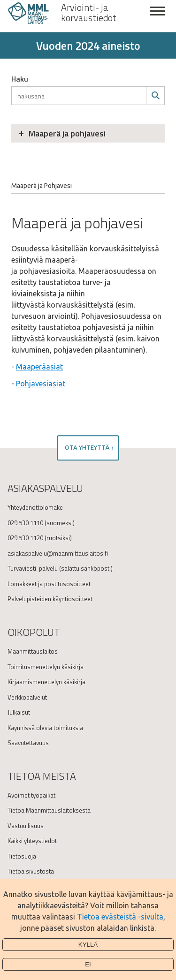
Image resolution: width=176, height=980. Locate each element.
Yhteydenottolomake (35, 507)
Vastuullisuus (26, 826)
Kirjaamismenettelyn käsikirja (46, 682)
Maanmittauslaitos (33, 651)
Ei (88, 964)
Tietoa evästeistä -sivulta (120, 917)
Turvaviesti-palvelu (33, 568)
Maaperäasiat (39, 367)
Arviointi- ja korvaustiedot (89, 13)
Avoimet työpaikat (31, 795)
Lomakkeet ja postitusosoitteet (49, 584)
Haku (20, 79)
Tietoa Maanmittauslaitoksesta (49, 810)
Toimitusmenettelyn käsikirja (46, 667)
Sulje (157, 16)
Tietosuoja (22, 856)
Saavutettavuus (28, 743)
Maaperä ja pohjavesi (67, 133)
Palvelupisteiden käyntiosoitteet (50, 599)
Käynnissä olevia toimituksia (45, 728)
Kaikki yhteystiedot (32, 841)
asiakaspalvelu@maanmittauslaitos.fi (58, 553)
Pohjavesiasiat (41, 384)
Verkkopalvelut (27, 697)
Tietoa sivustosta (31, 871)
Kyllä (88, 945)
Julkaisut (19, 712)
